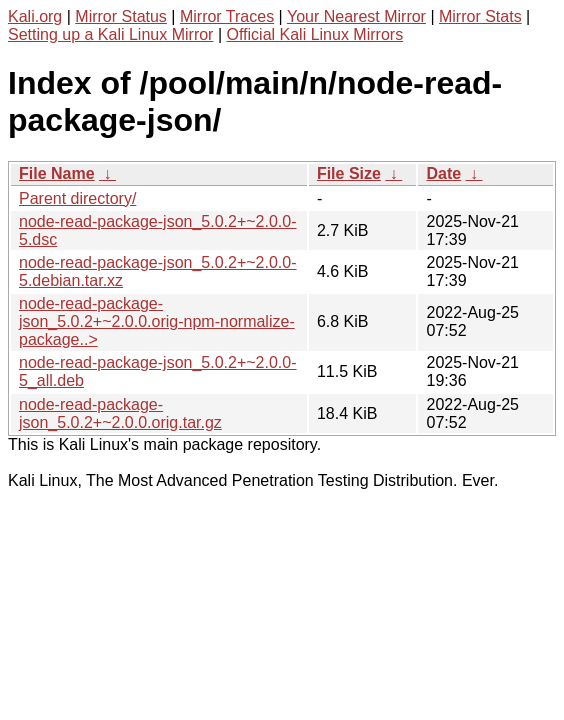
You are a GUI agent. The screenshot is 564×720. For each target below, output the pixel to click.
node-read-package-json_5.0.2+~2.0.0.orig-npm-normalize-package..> (157, 321)
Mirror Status (121, 16)
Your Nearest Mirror (356, 16)
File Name (57, 173)
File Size (349, 173)
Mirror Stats (480, 16)
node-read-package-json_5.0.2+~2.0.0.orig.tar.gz (120, 413)
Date (443, 173)
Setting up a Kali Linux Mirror (110, 34)
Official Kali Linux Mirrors (314, 34)
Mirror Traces (227, 16)
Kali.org (35, 16)
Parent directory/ (77, 198)
